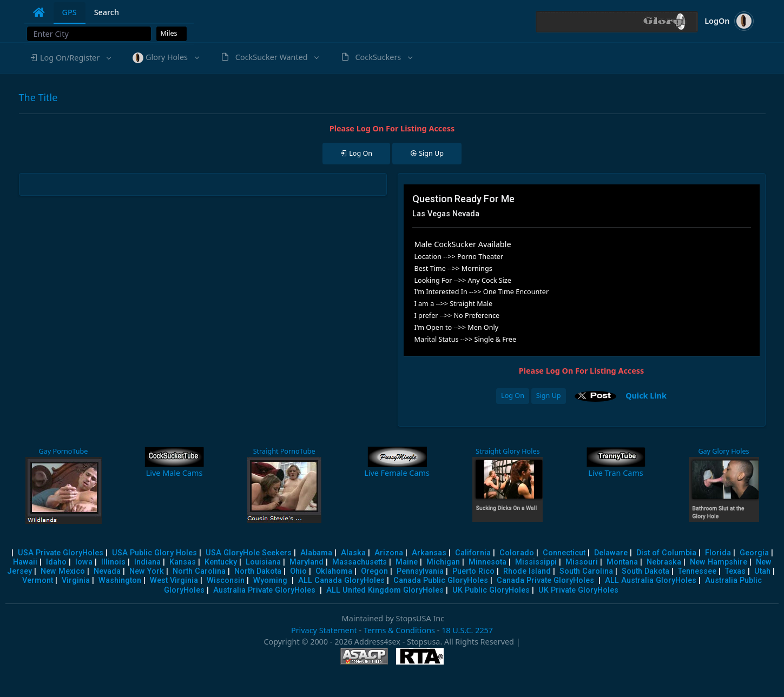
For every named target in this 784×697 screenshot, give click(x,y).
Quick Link (646, 395)
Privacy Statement (324, 630)
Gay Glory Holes (723, 451)
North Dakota (258, 571)
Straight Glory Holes (508, 451)
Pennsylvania (420, 571)
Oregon (374, 571)
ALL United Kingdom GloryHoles (385, 590)
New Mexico (63, 571)
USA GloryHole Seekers (249, 553)
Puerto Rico (473, 571)
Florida (718, 553)
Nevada (107, 571)
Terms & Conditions (399, 630)
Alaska (353, 553)
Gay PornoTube (64, 451)
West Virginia (174, 580)
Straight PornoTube (284, 451)
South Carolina (586, 571)
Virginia (76, 580)
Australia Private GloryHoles (264, 590)
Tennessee (697, 571)
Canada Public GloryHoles (441, 580)
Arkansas (429, 553)
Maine (407, 562)
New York (147, 571)
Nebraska (664, 562)
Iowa (84, 562)
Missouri (582, 562)
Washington (120, 580)
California (473, 553)
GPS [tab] (70, 12)
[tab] (39, 12)
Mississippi (536, 562)
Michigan (443, 562)
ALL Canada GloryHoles (341, 580)
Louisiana (263, 562)
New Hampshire (719, 562)
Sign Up (549, 396)
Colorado (517, 553)
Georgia (754, 553)
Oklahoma (334, 571)
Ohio (298, 571)
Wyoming (270, 580)
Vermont (38, 580)
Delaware (611, 553)
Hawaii (25, 562)
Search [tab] (107, 12)
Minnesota (487, 562)
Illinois (113, 562)
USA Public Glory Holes (154, 553)
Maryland (307, 562)
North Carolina (199, 571)
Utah (762, 571)
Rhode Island (527, 571)
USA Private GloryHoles (61, 553)
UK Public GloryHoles (491, 590)
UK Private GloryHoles (578, 590)
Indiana (147, 562)
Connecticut (564, 553)
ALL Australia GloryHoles (651, 580)
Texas (735, 571)
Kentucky (221, 562)
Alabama (316, 553)
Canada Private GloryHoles (545, 580)
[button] (70, 58)
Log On (513, 396)
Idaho (56, 562)
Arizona (389, 553)
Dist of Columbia (666, 553)
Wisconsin (226, 580)
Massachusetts (360, 562)
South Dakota (645, 571)
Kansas (183, 562)
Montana (622, 562)
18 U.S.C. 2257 (467, 630)
